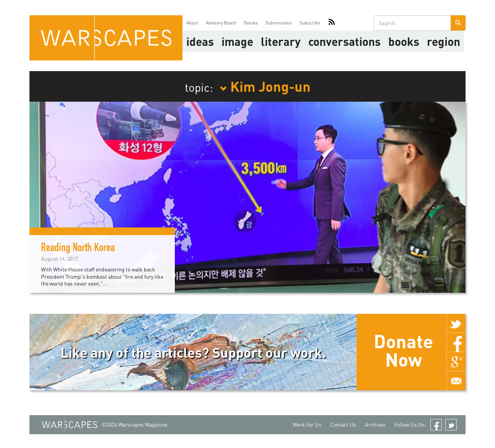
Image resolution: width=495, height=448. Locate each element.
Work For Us (307, 424)
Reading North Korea (78, 249)
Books (404, 41)
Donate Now (403, 350)
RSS (332, 23)
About (192, 23)
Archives (375, 424)
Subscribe (310, 23)
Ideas (200, 41)
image (237, 41)
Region (444, 41)
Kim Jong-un (265, 86)
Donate (251, 23)
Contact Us (343, 424)
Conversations (344, 41)
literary (281, 41)
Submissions (279, 23)
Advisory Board (221, 23)
